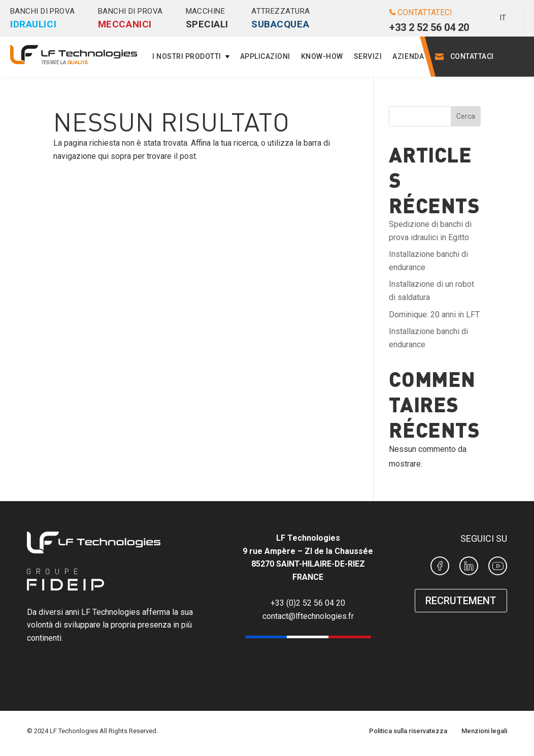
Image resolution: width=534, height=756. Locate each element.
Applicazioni (265, 56)
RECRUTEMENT (461, 601)
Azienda (408, 56)
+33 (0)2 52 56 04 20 (308, 603)
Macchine (207, 19)
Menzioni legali (484, 731)
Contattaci (472, 56)
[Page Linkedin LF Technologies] (469, 568)
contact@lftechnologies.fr (308, 616)
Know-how (322, 56)
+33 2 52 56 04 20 (429, 27)
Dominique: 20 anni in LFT (434, 315)
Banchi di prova (43, 19)
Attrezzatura (280, 19)
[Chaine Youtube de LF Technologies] (498, 568)
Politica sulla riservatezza (408, 731)
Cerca (466, 116)
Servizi (368, 56)
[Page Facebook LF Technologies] (440, 568)
